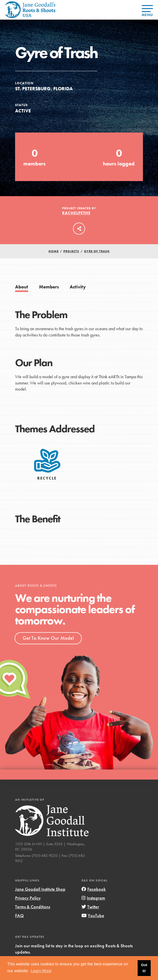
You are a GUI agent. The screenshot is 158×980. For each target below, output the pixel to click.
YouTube (93, 915)
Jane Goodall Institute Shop (40, 889)
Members (49, 287)
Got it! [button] (144, 968)
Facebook (94, 889)
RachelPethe (76, 213)
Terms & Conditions (33, 907)
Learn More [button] (41, 971)
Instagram (93, 898)
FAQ (19, 915)
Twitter (90, 907)
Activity (78, 287)
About (22, 287)
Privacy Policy (28, 898)
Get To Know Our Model (48, 638)
